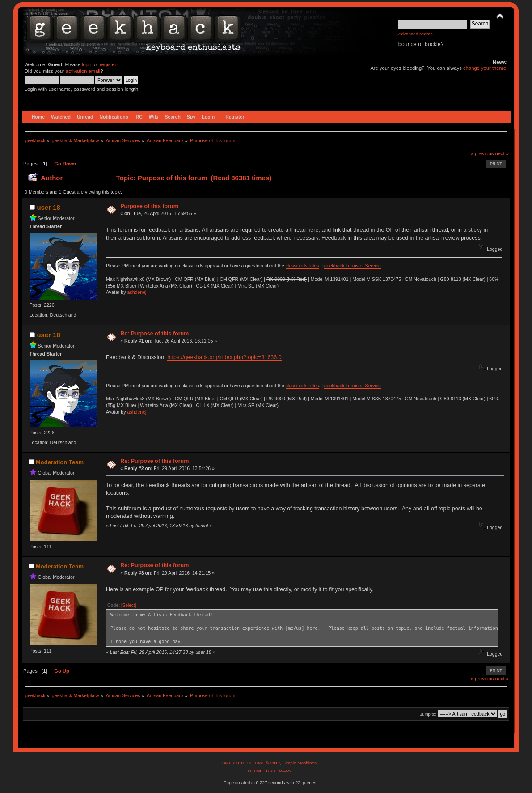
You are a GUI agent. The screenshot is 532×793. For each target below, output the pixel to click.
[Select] (129, 605)
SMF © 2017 (267, 763)
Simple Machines (300, 763)
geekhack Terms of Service (353, 266)
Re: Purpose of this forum (154, 334)
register (108, 64)
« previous (482, 153)
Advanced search (416, 34)
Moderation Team (60, 462)
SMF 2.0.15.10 (237, 763)
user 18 (48, 207)
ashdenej (137, 292)
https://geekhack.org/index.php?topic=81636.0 (224, 357)
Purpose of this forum (149, 206)
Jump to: (429, 714)
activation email (83, 71)
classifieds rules (302, 266)
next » (502, 153)
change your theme (485, 68)
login (87, 64)
